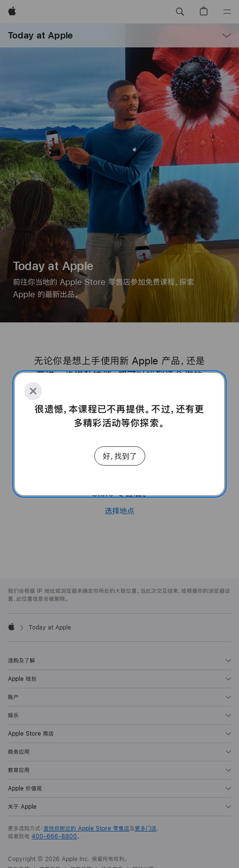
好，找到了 (120, 456)
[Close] (33, 391)
